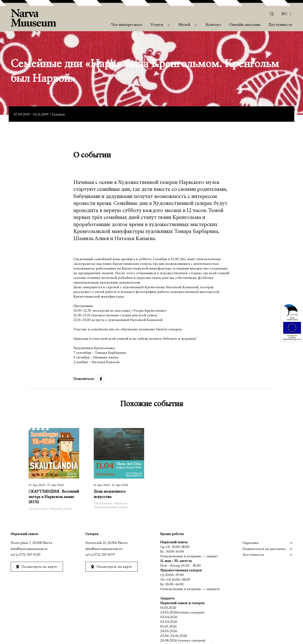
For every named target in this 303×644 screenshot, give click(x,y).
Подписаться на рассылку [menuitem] (264, 549)
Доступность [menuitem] (280, 25)
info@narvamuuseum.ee (29, 549)
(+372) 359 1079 (103, 555)
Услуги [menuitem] (157, 25)
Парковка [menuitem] (250, 543)
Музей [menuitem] (184, 25)
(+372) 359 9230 (28, 555)
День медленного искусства (110, 494)
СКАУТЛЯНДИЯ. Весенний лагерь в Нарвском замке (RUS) (54, 497)
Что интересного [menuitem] (127, 25)
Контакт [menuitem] (213, 25)
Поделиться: (84, 379)
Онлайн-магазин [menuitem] (245, 25)
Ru (284, 14)
